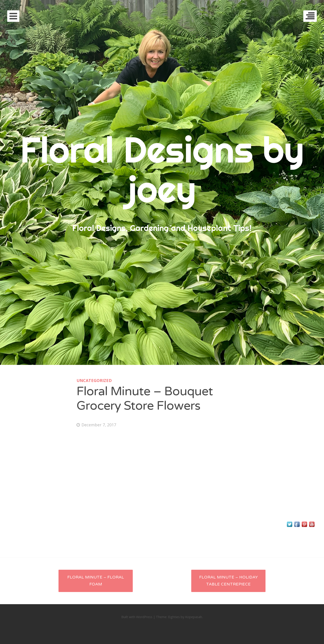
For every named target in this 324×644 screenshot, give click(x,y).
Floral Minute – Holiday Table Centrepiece (228, 581)
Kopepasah (194, 617)
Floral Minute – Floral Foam (96, 581)
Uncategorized (94, 380)
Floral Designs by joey (162, 169)
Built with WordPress (137, 617)
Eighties (174, 617)
